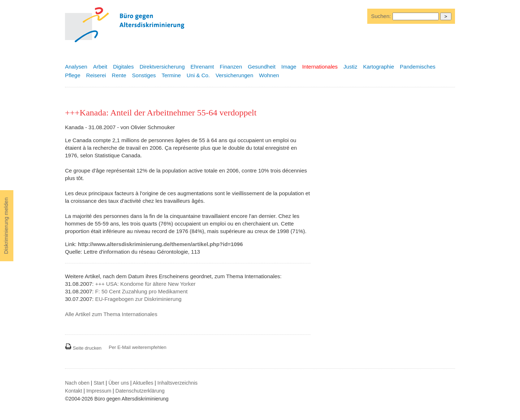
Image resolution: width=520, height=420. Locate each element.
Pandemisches (417, 67)
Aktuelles (143, 383)
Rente (119, 75)
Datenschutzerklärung (140, 391)
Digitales (123, 67)
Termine (171, 75)
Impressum (99, 391)
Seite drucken (83, 348)
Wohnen (269, 75)
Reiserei (96, 75)
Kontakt (73, 391)
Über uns (119, 383)
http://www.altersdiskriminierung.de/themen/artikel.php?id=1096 (161, 244)
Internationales (320, 67)
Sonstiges (144, 75)
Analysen (76, 67)
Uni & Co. (198, 75)
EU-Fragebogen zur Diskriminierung (138, 299)
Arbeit (100, 67)
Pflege (73, 75)
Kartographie (378, 67)
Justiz (350, 67)
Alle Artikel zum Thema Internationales (111, 314)
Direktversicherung (162, 67)
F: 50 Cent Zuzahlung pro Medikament (141, 291)
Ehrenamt (202, 67)
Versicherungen (234, 75)
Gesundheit (262, 67)
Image (289, 67)
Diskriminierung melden (6, 226)
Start (99, 383)
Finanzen (231, 67)
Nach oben (77, 383)
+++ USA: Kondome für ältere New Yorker (145, 284)
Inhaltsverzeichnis (177, 383)
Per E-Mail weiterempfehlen (138, 347)
